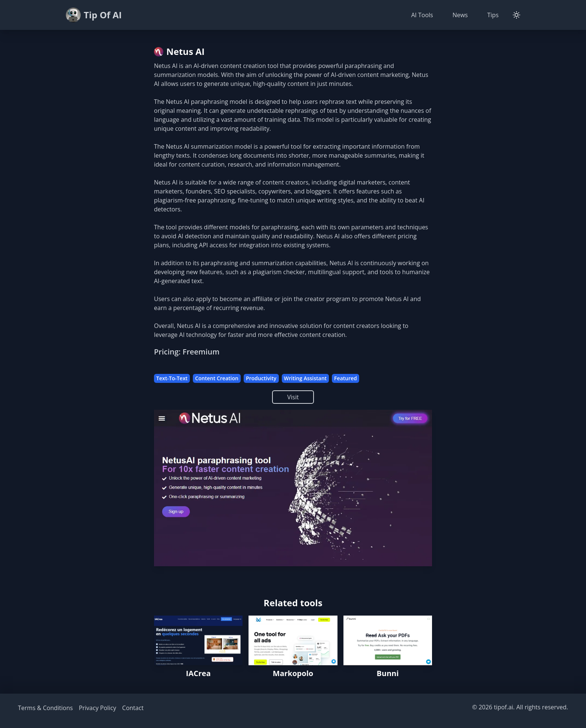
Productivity (261, 378)
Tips (493, 15)
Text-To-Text (172, 378)
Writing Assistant (306, 378)
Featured (346, 378)
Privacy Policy (98, 708)
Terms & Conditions (45, 708)
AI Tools (422, 15)
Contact (133, 708)
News (460, 15)
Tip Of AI (94, 15)
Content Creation (217, 378)
